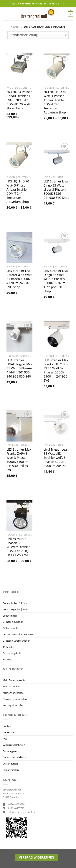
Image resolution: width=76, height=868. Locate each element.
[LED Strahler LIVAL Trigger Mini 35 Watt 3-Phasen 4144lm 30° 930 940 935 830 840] (19, 337)
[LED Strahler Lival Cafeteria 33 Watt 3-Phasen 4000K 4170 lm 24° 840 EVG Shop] (19, 247)
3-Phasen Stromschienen (16, 641)
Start (15, 27)
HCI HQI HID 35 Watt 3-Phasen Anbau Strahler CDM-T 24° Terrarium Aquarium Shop (55, 102)
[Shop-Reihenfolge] (38, 35)
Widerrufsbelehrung (14, 745)
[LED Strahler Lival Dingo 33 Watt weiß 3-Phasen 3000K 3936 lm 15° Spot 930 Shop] (57, 247)
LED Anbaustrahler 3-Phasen (18, 634)
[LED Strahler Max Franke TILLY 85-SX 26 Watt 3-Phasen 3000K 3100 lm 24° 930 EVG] (57, 337)
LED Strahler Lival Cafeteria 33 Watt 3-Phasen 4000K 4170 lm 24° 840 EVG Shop (19, 279)
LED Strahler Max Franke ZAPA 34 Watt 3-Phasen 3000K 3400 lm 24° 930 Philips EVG (19, 460)
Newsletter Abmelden (15, 699)
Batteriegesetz (11, 751)
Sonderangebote (12, 653)
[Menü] (5, 14)
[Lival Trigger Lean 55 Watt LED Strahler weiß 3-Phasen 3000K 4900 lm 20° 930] (57, 426)
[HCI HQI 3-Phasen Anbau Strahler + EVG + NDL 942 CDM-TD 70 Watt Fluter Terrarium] (19, 68)
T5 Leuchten (10, 647)
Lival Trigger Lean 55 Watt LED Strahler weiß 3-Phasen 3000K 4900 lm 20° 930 (56, 458)
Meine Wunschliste (13, 693)
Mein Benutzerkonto (14, 680)
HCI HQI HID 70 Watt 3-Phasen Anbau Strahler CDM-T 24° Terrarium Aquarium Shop (18, 192)
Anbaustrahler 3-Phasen (16, 603)
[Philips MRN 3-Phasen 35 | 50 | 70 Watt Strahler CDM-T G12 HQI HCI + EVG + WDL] (19, 515)
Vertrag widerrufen (13, 705)
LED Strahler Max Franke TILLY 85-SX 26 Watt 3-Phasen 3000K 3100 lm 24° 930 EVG (56, 370)
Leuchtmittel (10, 616)
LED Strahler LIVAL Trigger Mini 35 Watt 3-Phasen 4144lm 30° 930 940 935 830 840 (19, 368)
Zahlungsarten (11, 770)
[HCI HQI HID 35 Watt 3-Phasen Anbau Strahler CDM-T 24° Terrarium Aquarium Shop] (57, 68)
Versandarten (10, 764)
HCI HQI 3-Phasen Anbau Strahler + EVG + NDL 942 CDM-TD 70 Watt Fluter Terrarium (19, 100)
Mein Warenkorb (12, 686)
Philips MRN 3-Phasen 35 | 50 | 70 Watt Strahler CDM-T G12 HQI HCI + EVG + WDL (19, 547)
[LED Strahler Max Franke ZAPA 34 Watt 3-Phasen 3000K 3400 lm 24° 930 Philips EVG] (19, 426)
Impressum (9, 732)
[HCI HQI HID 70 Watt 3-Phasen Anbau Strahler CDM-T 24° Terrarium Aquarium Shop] (19, 158)
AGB (5, 739)
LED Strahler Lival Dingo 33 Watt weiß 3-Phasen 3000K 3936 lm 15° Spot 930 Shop (56, 281)
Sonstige (8, 659)
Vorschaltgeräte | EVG (15, 609)
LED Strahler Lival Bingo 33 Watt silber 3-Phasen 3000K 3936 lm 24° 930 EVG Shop (56, 190)
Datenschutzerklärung (15, 757)
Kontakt (7, 726)
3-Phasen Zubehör (13, 622)
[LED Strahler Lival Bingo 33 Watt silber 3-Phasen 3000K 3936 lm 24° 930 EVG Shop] (57, 158)
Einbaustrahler (11, 628)
